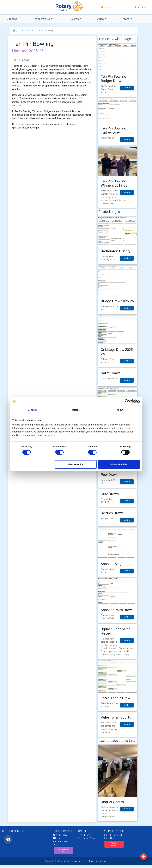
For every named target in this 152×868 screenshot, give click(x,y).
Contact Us (63, 851)
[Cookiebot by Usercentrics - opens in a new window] (127, 401)
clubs (101, 19)
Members (141, 7)
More (126, 19)
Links (55, 845)
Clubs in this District (87, 838)
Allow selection (76, 464)
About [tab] (120, 410)
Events (57, 838)
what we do (43, 19)
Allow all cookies (119, 464)
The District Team (61, 841)
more (127, 88)
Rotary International (113, 835)
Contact (12, 19)
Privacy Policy (114, 844)
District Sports (26, 30)
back (127, 809)
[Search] (116, 7)
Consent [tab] (32, 410)
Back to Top (85, 835)
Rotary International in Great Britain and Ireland (84, 861)
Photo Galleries (61, 835)
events (75, 19)
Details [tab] (76, 410)
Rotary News (110, 838)
